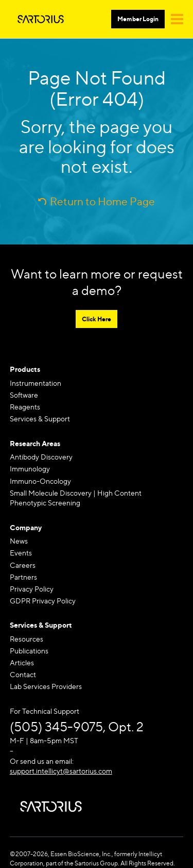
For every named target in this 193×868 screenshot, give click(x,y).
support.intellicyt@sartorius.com (61, 771)
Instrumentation (36, 383)
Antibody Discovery (41, 457)
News (19, 541)
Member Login (138, 19)
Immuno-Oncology (40, 481)
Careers (23, 565)
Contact (23, 674)
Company (26, 527)
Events (21, 553)
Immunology (30, 469)
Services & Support (40, 419)
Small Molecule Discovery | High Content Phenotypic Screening (76, 498)
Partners (23, 577)
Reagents (25, 407)
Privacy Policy (32, 589)
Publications (29, 651)
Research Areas (35, 443)
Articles (22, 662)
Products (25, 369)
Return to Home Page (102, 201)
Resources (27, 639)
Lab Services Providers (46, 686)
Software (24, 395)
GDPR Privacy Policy (43, 601)
